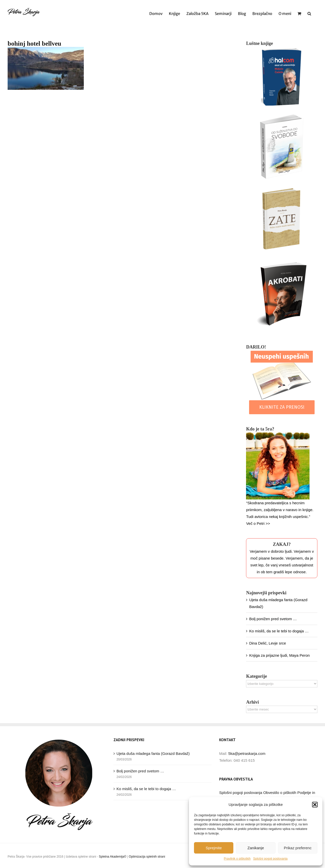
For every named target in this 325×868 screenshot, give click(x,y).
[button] (315, 805)
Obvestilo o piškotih (280, 793)
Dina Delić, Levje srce (267, 643)
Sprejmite (214, 848)
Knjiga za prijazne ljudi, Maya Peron (279, 655)
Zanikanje (256, 848)
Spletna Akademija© (112, 857)
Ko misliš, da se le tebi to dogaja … (279, 631)
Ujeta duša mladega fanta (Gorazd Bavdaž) (153, 753)
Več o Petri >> (258, 523)
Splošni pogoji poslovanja (270, 859)
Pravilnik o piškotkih (237, 859)
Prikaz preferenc (298, 848)
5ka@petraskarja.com (247, 753)
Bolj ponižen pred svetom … (273, 619)
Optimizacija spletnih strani (147, 857)
